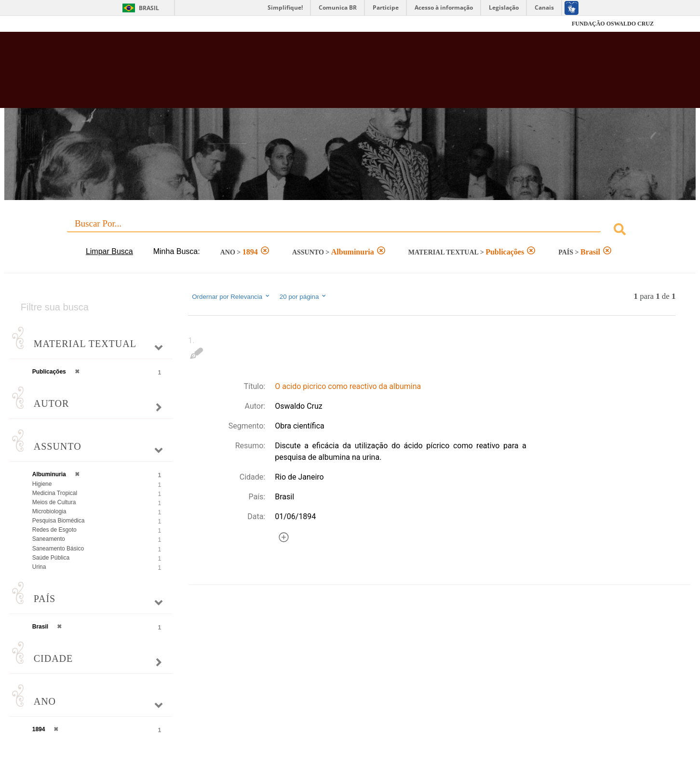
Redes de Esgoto (54, 530)
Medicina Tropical (55, 493)
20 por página (303, 296)
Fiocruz (70, 24)
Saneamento (49, 539)
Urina (39, 567)
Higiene (42, 484)
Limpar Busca (109, 251)
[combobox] (350, 231)
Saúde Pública (51, 558)
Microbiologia (49, 511)
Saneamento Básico (58, 549)
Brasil (149, 8)
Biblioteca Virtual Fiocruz (303, 75)
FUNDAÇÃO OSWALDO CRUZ (613, 24)
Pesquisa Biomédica (59, 521)
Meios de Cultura (54, 502)
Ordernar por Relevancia (231, 296)
